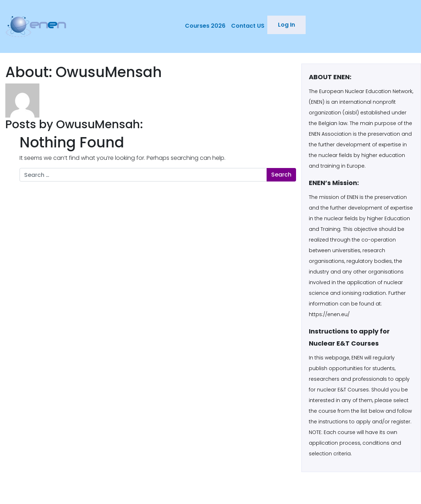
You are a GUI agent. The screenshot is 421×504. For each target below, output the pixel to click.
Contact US (248, 26)
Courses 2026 (205, 26)
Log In (286, 25)
